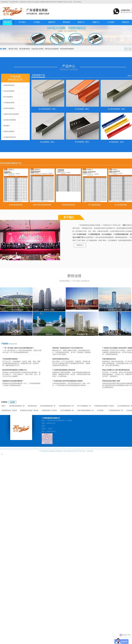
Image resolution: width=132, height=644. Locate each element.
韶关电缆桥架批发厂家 (48, 406)
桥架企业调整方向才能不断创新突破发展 (116, 370)
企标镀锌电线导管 (10, 137)
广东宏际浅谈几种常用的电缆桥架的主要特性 (68, 381)
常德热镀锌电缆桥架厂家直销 (104, 406)
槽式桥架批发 (32, 406)
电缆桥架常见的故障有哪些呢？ (13, 381)
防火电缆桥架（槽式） (82, 109)
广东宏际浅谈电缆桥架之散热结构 (64, 370)
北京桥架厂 (101, 410)
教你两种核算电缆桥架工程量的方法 (15, 370)
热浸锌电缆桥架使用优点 (61, 359)
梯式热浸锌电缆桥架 (67, 49)
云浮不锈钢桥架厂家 (67, 410)
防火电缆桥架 (8, 97)
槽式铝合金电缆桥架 (52, 49)
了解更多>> (80, 245)
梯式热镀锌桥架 (25, 49)
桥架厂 (4, 406)
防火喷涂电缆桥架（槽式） (48, 109)
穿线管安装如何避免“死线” (111, 381)
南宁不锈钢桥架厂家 (84, 406)
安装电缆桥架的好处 (109, 359)
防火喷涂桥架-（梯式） (117, 142)
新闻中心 (81, 22)
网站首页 (7, 22)
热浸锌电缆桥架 (9, 108)
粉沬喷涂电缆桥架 (10, 120)
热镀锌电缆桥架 (9, 85)
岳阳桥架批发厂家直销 (49, 410)
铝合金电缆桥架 (9, 91)
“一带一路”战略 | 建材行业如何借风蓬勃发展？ (18, 348)
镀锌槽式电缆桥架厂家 (17, 406)
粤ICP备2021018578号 (71, 451)
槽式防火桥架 (13, 49)
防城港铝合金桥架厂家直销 (29, 410)
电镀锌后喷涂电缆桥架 (11, 114)
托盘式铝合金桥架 (37, 49)
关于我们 (22, 22)
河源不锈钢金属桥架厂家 (85, 410)
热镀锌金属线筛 (9, 131)
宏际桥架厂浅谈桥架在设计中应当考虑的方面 (68, 348)
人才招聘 (111, 22)
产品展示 (37, 22)
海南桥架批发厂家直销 (9, 410)
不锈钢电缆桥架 (9, 103)
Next (129, 36)
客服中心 (96, 22)
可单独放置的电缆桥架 (10, 359)
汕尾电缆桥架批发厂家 (66, 406)
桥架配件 (7, 126)
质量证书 (52, 22)
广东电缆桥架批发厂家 (115, 410)
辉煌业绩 (66, 22)
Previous (3, 36)
